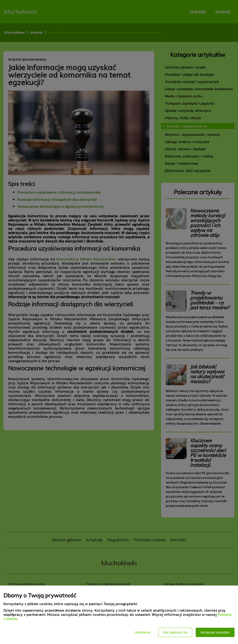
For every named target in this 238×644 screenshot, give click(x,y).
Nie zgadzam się (175, 632)
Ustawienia (142, 632)
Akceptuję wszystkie (215, 632)
